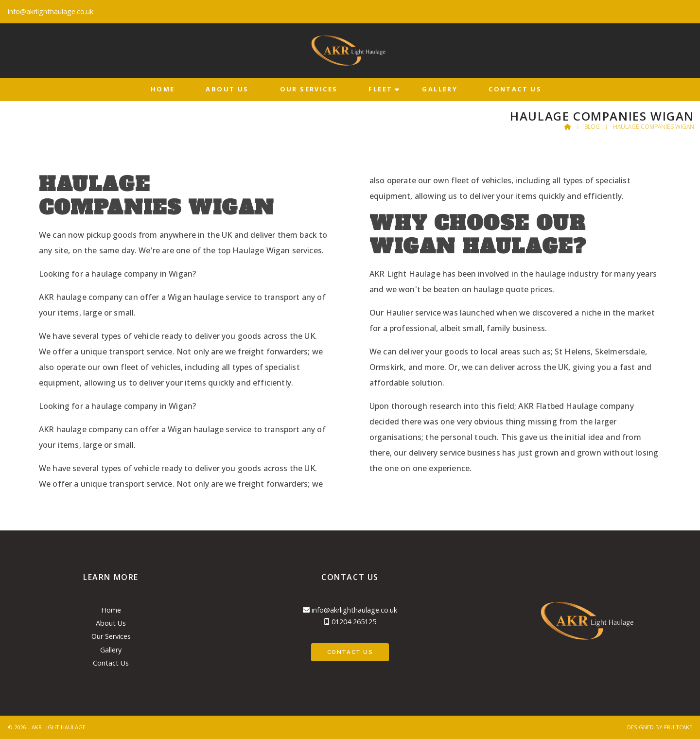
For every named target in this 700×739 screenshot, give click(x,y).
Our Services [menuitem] (309, 89)
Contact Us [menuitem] (515, 89)
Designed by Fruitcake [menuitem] (660, 727)
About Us (111, 623)
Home (111, 610)
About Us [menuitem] (227, 89)
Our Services (111, 636)
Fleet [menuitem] (380, 89)
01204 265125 (354, 622)
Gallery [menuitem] (440, 89)
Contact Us (111, 663)
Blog (592, 127)
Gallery (111, 650)
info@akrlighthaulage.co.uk (354, 610)
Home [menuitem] (163, 89)
